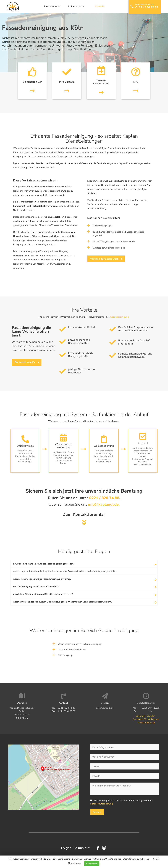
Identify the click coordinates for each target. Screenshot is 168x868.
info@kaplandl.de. (104, 504)
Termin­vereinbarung (101, 82)
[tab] (84, 564)
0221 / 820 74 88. (105, 498)
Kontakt (100, 7)
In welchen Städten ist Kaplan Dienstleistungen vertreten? (43, 594)
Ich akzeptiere (92, 863)
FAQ (136, 82)
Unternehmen (52, 7)
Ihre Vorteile (67, 82)
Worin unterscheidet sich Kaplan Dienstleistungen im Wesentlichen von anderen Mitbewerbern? (62, 602)
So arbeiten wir (32, 82)
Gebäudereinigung (119, 317)
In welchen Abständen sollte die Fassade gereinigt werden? (43, 564)
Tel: (63, 708)
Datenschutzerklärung (102, 804)
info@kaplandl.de (105, 708)
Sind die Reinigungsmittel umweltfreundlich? (36, 587)
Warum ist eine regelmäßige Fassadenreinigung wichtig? (42, 579)
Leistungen (78, 7)
